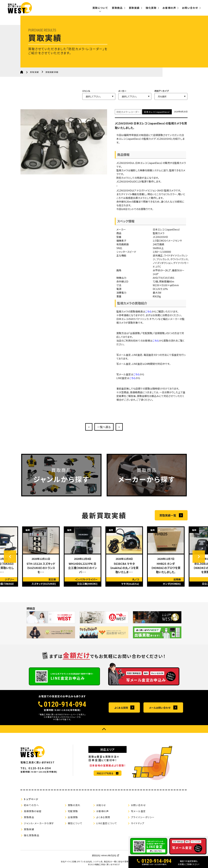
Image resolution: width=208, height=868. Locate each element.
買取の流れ (74, 805)
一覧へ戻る (104, 427)
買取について (100, 8)
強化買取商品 (31, 835)
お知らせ (101, 805)
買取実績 (134, 8)
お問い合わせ (190, 8)
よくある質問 (121, 708)
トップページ (31, 799)
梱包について (75, 823)
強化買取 (151, 8)
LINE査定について (107, 823)
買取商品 (117, 8)
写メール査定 (138, 811)
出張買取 (73, 817)
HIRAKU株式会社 (109, 855)
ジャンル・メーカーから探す (39, 823)
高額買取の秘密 (33, 811)
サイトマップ (138, 823)
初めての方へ (31, 805)
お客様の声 (169, 8)
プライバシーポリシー (143, 817)
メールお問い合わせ (160, 708)
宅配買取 (73, 811)
